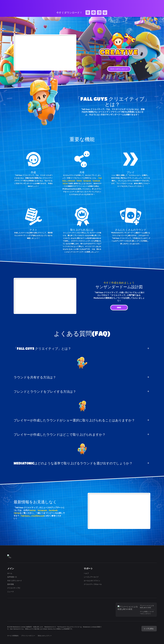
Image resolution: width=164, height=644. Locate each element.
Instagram (87, 181)
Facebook (96, 181)
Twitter (79, 181)
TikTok (65, 183)
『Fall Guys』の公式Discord (32, 516)
